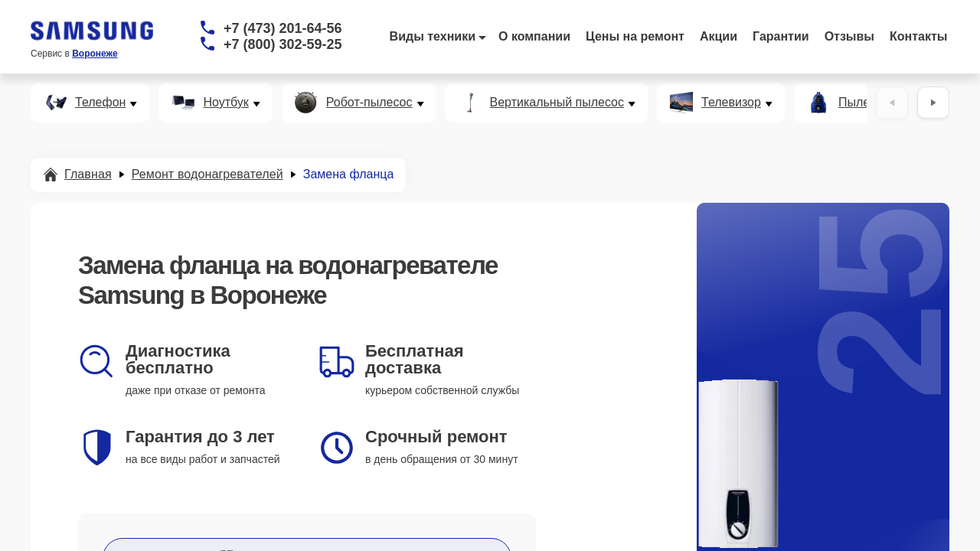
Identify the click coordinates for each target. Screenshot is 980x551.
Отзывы (849, 36)
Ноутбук (225, 103)
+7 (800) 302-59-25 (283, 44)
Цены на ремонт (635, 36)
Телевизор (731, 103)
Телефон (100, 103)
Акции (719, 36)
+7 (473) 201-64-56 (283, 28)
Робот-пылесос (369, 103)
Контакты (918, 36)
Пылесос (864, 103)
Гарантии (781, 36)
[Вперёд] (933, 103)
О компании (534, 36)
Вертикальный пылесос (557, 103)
